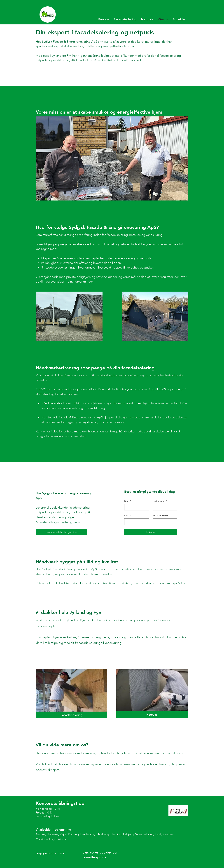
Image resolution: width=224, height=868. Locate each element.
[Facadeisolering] (72, 715)
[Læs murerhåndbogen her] (62, 532)
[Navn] (136, 507)
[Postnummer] (164, 507)
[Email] (136, 522)
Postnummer (160, 501)
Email (128, 516)
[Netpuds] (152, 715)
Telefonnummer (161, 516)
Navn (128, 501)
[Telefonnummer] (164, 522)
